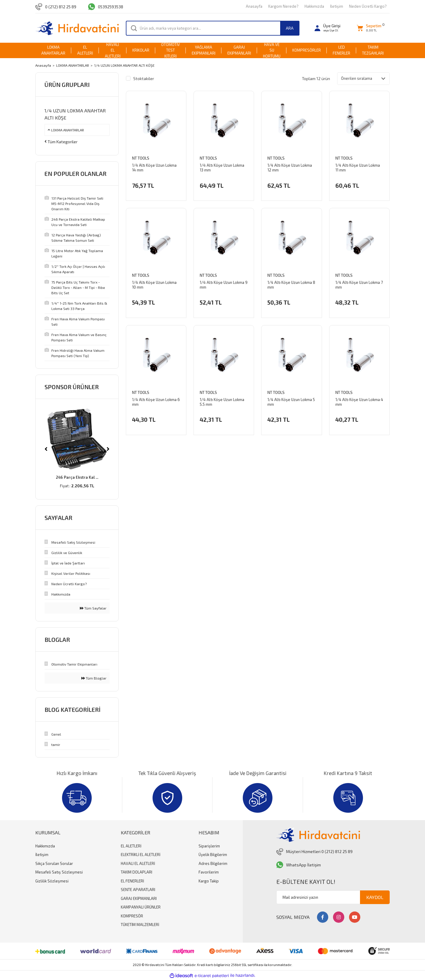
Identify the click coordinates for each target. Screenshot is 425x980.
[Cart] (369, 28)
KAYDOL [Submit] (375, 897)
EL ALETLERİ (131, 846)
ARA (290, 28)
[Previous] (46, 449)
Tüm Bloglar (94, 678)
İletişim (337, 6)
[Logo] (77, 28)
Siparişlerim (209, 846)
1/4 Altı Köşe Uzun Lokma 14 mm (154, 168)
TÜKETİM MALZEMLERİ (140, 925)
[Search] (213, 28)
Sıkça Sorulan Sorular (54, 863)
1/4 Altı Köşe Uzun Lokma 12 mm (290, 168)
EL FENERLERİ (132, 881)
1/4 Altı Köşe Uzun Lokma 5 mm (291, 403)
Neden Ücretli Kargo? (368, 6)
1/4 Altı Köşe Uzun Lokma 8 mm (291, 286)
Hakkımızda (314, 6)
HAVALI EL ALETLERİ (138, 863)
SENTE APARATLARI (138, 890)
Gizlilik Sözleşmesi (52, 881)
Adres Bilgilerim (213, 863)
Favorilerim (209, 872)
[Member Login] (328, 28)
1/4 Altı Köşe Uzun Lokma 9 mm (224, 286)
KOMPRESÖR (132, 916)
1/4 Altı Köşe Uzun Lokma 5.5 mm (222, 403)
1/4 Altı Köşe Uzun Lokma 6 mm (156, 403)
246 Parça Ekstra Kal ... (77, 477)
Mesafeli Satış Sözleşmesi (59, 872)
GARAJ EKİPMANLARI (139, 898)
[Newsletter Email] (333, 897)
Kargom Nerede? (283, 6)
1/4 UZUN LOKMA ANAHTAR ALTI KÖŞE (124, 65)
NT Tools (141, 159)
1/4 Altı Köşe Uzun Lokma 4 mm (359, 403)
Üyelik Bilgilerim (213, 855)
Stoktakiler (144, 78)
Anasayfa (254, 6)
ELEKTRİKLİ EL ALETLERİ (141, 855)
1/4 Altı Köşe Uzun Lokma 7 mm (359, 286)
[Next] (108, 449)
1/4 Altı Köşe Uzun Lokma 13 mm (222, 168)
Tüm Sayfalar (93, 608)
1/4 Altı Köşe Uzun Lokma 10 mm (154, 286)
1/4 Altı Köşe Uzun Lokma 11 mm (358, 168)
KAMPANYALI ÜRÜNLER (141, 907)
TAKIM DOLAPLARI (137, 872)
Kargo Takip (209, 881)
